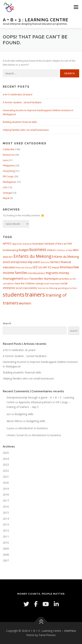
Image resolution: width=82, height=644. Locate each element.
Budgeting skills (24, 414)
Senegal (7, 193)
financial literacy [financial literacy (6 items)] (24, 268)
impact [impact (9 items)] (56, 267)
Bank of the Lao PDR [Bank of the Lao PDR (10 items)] (60, 244)
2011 (6, 537)
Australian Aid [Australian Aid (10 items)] (40, 244)
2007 (6, 560)
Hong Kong (9, 171)
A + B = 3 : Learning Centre (36, 20)
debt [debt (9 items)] (5, 257)
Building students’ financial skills (20, 122)
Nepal (6, 198)
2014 (6, 519)
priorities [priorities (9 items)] (64, 279)
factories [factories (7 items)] (45, 262)
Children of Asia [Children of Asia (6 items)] (64, 250)
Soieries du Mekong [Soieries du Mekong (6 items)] (47, 288)
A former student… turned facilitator (22, 102)
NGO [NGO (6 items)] (26, 279)
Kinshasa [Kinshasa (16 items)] (66, 267)
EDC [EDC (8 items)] (11, 257)
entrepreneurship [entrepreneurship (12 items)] (22, 262)
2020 (6, 483)
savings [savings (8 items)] (39, 283)
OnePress (70, 631)
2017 (6, 501)
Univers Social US (17, 435)
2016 (6, 507)
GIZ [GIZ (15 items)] (35, 267)
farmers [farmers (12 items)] (55, 262)
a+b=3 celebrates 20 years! (18, 94)
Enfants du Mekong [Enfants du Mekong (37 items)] (32, 256)
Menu (76, 7)
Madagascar (9, 182)
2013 (6, 524)
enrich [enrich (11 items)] (6, 262)
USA (5, 187)
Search (7, 323)
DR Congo (8, 176)
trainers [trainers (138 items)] (35, 294)
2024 (6, 459)
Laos (5, 160)
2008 (6, 555)
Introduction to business (33, 428)
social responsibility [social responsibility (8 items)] (26, 288)
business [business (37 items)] (38, 249)
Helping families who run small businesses (26, 130)
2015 (6, 513)
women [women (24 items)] (25, 303)
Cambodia (8, 149)
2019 (6, 489)
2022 (6, 471)
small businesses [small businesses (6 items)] (52, 284)
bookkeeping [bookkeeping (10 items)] (10, 250)
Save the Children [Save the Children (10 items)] (25, 283)
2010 (6, 543)
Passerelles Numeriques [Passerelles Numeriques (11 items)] (44, 279)
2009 (6, 549)
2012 (6, 530)
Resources (9, 155)
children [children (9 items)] (51, 250)
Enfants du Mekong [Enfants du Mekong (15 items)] (65, 257)
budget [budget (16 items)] (24, 250)
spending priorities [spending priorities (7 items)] (67, 288)
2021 (6, 477)
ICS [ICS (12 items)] (50, 267)
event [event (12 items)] (37, 262)
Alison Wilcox (15, 421)
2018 (6, 494)
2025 (6, 453)
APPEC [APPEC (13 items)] (7, 243)
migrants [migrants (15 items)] (52, 273)
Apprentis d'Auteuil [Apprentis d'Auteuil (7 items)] (22, 244)
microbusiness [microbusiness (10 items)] (36, 273)
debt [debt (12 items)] (76, 250)
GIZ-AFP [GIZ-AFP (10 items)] (43, 267)
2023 (6, 465)
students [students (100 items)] (14, 295)
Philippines (9, 166)
